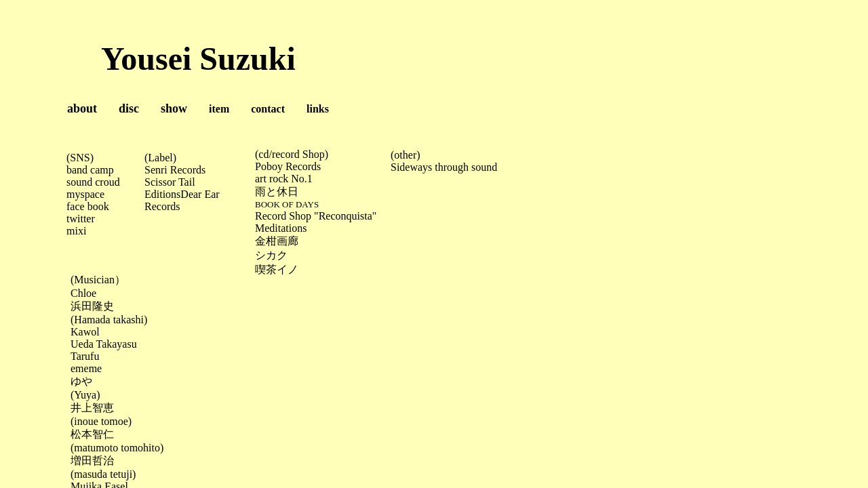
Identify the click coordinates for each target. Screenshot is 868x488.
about (82, 108)
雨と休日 (277, 191)
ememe (86, 368)
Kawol (85, 332)
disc (129, 108)
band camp (90, 170)
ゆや (81, 381)
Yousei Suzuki (150, 59)
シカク (271, 255)
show (174, 108)
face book (88, 206)
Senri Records (175, 170)
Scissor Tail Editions (170, 188)
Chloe (83, 293)
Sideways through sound (444, 167)
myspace (85, 194)
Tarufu (85, 356)
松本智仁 (92, 434)
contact (268, 109)
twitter (81, 219)
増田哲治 (92, 461)
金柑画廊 (277, 241)
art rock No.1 (284, 179)
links (307, 109)
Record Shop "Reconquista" (316, 216)
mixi (76, 231)
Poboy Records (288, 166)
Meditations (281, 228)
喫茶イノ (277, 269)
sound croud (93, 182)
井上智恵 (92, 408)
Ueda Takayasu (104, 344)
